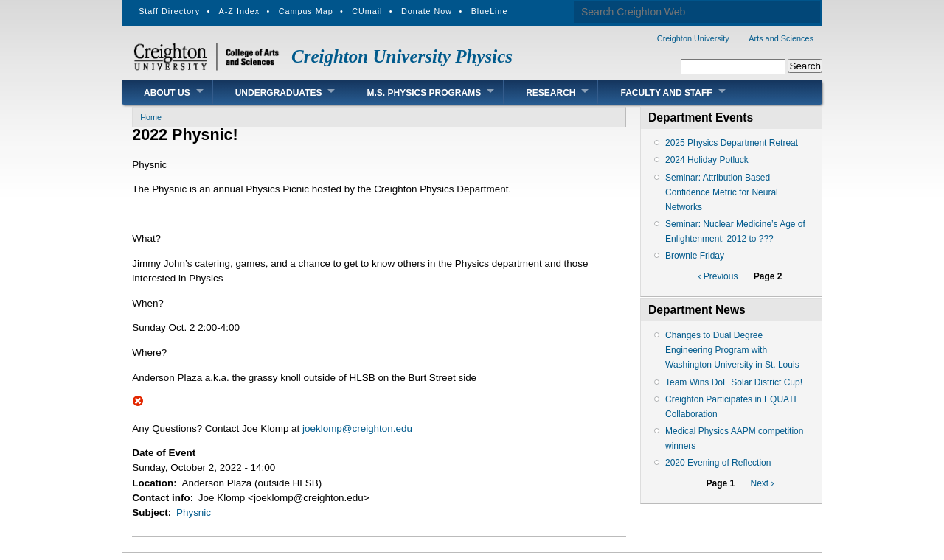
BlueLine (490, 11)
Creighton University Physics (402, 56)
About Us (167, 93)
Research (551, 93)
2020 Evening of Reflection (718, 463)
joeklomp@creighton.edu (357, 428)
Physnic (194, 512)
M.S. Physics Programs (424, 93)
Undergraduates (279, 93)
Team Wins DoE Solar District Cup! (734, 382)
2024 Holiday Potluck (707, 160)
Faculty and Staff (666, 93)
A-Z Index (240, 11)
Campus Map (306, 11)
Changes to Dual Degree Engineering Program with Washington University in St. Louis (732, 350)
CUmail (367, 11)
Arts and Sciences (781, 38)
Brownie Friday (695, 256)
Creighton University (693, 38)
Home (151, 117)
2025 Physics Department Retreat (732, 143)
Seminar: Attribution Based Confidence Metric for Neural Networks (722, 192)
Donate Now (427, 11)
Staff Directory (169, 11)
